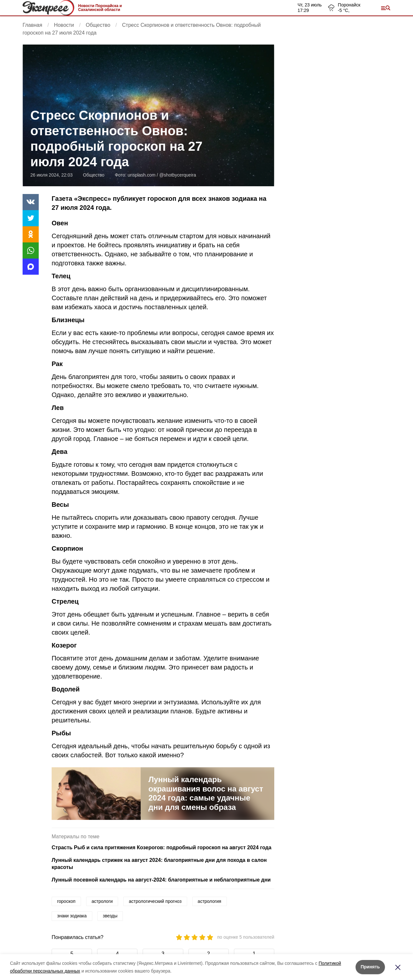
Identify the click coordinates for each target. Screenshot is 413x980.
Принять (370, 967)
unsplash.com (142, 175)
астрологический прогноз (155, 901)
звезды (110, 916)
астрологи (102, 901)
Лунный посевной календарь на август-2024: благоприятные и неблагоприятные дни (161, 880)
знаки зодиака (72, 916)
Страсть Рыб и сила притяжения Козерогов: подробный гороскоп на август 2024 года (161, 847)
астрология (210, 901)
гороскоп (66, 901)
